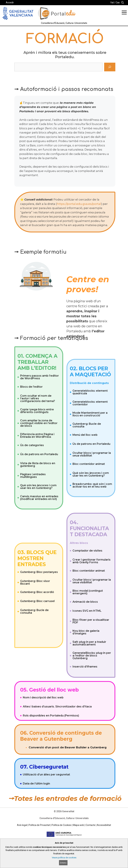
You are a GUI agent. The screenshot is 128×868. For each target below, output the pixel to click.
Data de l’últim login (36, 784)
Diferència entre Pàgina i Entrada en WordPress (37, 436)
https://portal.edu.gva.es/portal (79, 204)
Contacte (90, 825)
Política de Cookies (61, 825)
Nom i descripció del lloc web (43, 697)
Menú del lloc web (85, 435)
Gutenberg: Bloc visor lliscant (35, 582)
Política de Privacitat (39, 825)
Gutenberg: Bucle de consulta (87, 425)
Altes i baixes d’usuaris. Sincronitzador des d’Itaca (57, 707)
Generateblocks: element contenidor (90, 403)
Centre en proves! (88, 284)
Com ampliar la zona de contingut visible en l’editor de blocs (39, 423)
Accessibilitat (104, 825)
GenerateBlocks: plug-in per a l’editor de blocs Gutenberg (92, 656)
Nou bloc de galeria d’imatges (86, 632)
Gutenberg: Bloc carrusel (37, 601)
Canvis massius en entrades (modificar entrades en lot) (39, 498)
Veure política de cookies (64, 858)
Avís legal (22, 825)
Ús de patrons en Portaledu (39, 454)
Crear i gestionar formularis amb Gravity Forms (91, 561)
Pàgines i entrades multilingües (33, 476)
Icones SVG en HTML (87, 611)
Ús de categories (32, 445)
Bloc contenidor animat (89, 464)
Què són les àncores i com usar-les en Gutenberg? (38, 487)
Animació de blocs (85, 602)
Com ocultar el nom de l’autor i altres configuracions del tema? (38, 398)
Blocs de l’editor (31, 387)
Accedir (10, 3)
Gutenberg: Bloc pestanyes (39, 572)
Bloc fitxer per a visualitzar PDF (91, 621)
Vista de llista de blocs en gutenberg (38, 465)
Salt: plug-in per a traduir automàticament (89, 643)
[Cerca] (110, 67)
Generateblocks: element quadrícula (90, 392)
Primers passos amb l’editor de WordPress (39, 377)
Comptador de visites (87, 551)
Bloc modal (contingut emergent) (88, 592)
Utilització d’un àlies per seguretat (46, 775)
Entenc (63, 863)
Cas (118, 3)
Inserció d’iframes (85, 667)
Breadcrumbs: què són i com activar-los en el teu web (92, 485)
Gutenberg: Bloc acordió (37, 592)
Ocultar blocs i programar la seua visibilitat (92, 454)
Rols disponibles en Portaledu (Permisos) (51, 716)
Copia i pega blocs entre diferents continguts (37, 411)
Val (112, 3)
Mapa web (78, 825)
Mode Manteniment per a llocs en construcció (90, 414)
